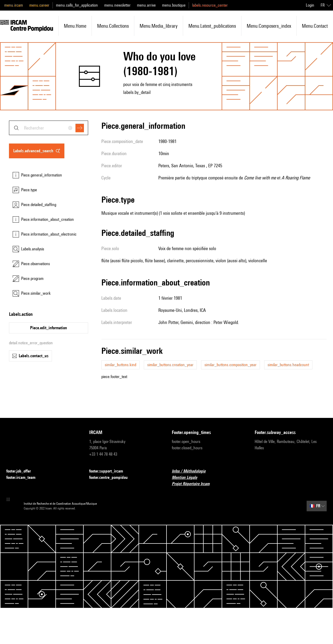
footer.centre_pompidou (112, 478)
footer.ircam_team (24, 478)
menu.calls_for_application (77, 5)
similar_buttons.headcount (288, 365)
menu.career (39, 5)
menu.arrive (146, 5)
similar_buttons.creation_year (170, 365)
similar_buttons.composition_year (230, 365)
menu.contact (315, 26)
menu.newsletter (117, 5)
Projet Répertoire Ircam (194, 484)
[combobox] (49, 128)
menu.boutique (174, 5)
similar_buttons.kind (120, 365)
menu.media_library (159, 26)
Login (310, 5)
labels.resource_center (210, 5)
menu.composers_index (269, 26)
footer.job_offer (22, 471)
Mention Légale (188, 478)
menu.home (75, 26)
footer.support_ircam (109, 471)
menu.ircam (14, 5)
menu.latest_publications (212, 26)
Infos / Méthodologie (192, 471)
